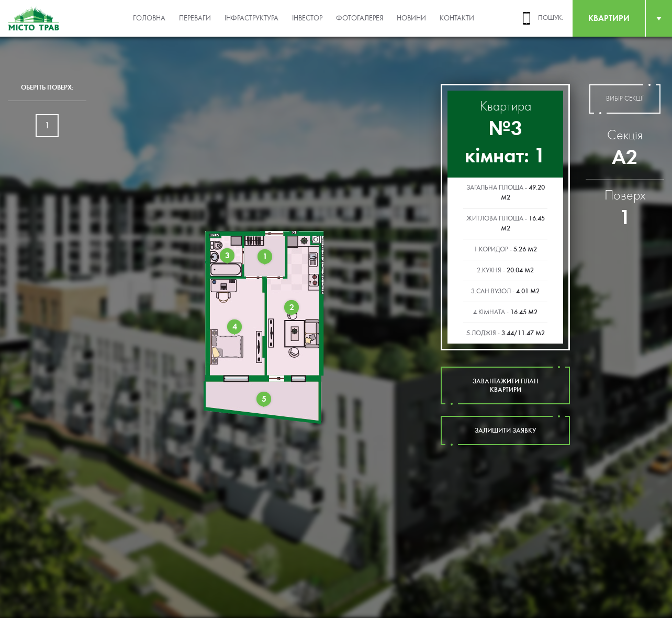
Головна (149, 18)
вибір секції (625, 99)
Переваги (195, 18)
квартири (609, 18)
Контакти (457, 18)
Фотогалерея (360, 18)
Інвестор (307, 18)
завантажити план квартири (505, 385)
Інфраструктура (251, 18)
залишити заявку (505, 431)
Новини (411, 18)
